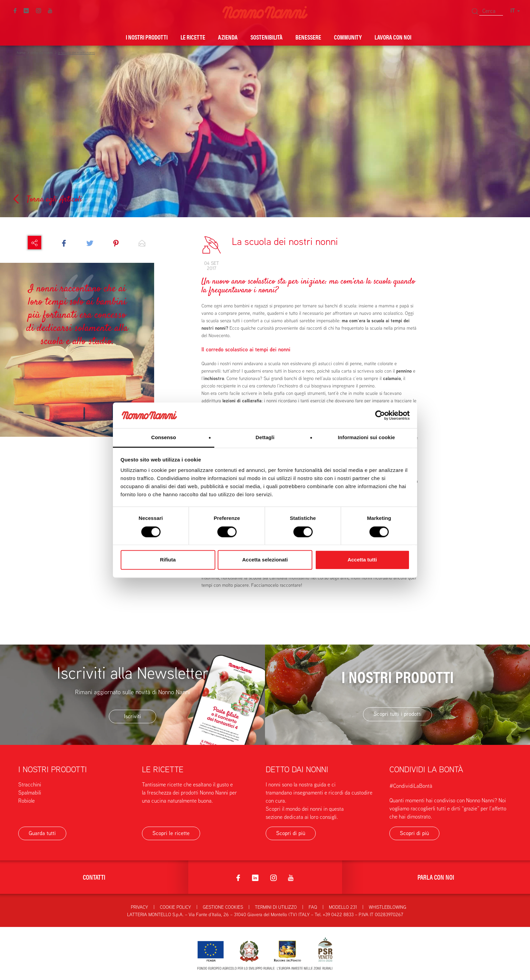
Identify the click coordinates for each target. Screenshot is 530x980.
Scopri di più (291, 833)
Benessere (308, 37)
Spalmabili (30, 793)
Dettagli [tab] (265, 438)
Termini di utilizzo (276, 907)
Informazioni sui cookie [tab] (367, 438)
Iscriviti (132, 716)
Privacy (139, 907)
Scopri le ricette (171, 833)
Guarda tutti (42, 833)
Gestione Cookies (223, 907)
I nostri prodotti (147, 37)
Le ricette (193, 37)
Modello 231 (343, 907)
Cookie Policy (175, 907)
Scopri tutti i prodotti (397, 714)
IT (515, 11)
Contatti (94, 877)
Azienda (228, 37)
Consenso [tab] (163, 438)
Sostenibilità (267, 37)
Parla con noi (436, 877)
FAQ (313, 907)
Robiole (27, 801)
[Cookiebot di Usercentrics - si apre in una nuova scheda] (380, 415)
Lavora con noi (393, 37)
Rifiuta (168, 560)
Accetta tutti (362, 560)
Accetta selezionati (265, 560)
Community (348, 37)
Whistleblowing (388, 907)
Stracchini (30, 785)
